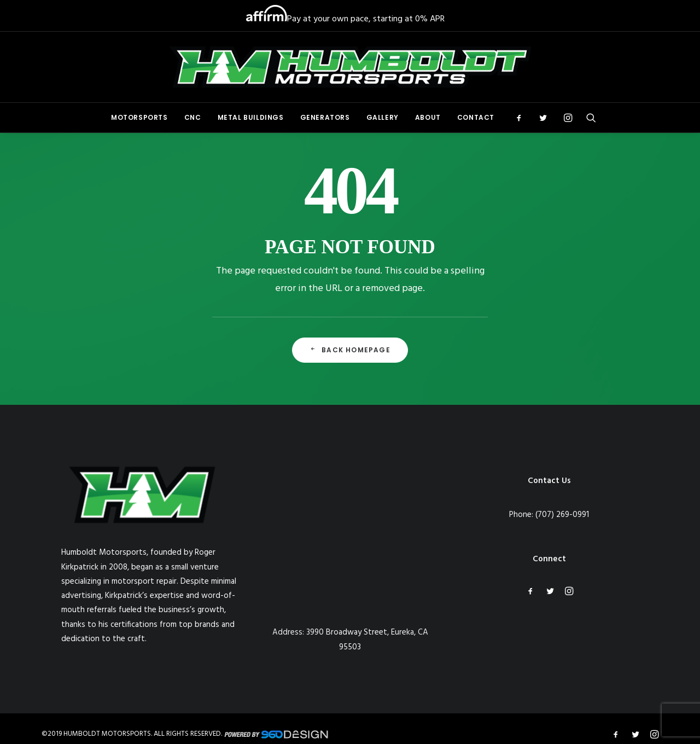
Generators (325, 117)
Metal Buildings (251, 117)
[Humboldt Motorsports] (350, 67)
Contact (476, 117)
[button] (523, 118)
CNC (193, 117)
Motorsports (139, 117)
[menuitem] (139, 118)
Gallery (383, 117)
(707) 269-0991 (562, 515)
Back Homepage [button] (350, 350)
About (428, 117)
